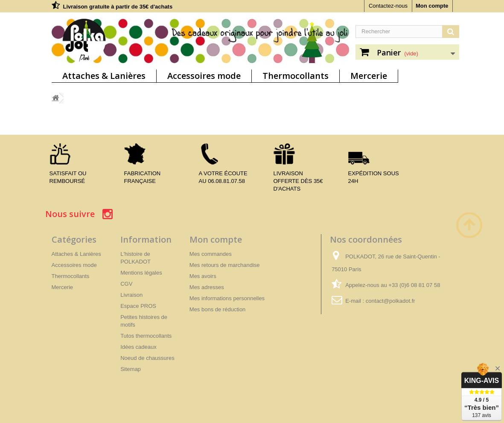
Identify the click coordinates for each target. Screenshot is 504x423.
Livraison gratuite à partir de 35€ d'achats (118, 7)
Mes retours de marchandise (225, 265)
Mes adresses (207, 287)
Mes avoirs (203, 276)
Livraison (131, 295)
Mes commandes (211, 254)
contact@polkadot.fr (390, 301)
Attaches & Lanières (104, 76)
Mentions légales (141, 273)
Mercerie (369, 76)
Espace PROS (138, 306)
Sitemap (131, 369)
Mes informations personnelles (227, 298)
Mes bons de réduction (218, 309)
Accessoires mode (204, 76)
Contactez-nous (388, 6)
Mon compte (432, 6)
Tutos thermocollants (146, 336)
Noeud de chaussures (147, 358)
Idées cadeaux (138, 347)
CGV (126, 284)
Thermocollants (296, 76)
